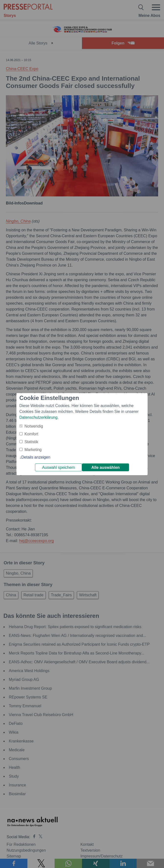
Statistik (31, 442)
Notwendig (34, 426)
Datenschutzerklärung (38, 417)
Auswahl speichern (59, 467)
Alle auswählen (105, 467)
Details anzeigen (36, 457)
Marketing (33, 450)
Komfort (31, 434)
